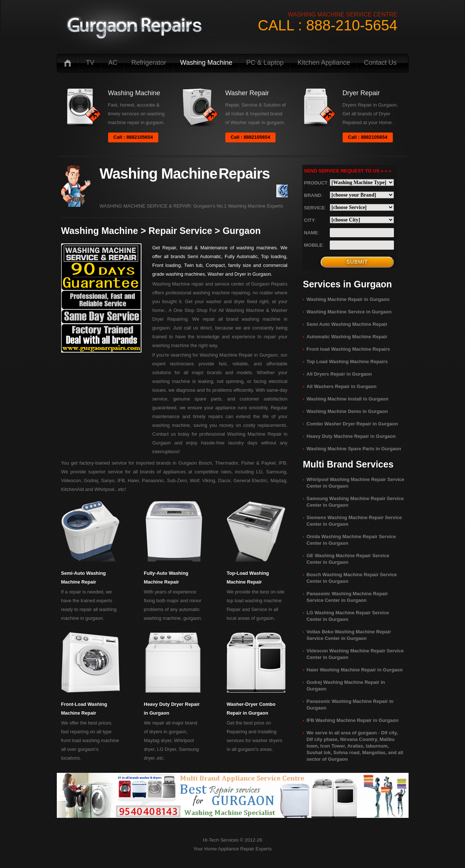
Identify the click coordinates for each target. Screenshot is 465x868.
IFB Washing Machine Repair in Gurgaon (353, 720)
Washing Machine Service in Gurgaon (349, 312)
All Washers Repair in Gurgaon (342, 386)
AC (113, 63)
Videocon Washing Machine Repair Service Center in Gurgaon (355, 654)
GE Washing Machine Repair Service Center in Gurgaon (348, 559)
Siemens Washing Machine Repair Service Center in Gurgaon (354, 521)
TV (90, 63)
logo (134, 28)
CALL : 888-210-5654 (327, 25)
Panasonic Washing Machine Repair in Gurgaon (350, 705)
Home (68, 63)
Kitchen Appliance (324, 63)
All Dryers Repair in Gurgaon (339, 374)
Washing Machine (206, 63)
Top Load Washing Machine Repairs (347, 362)
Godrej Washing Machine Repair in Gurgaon (346, 686)
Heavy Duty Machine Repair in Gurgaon (351, 436)
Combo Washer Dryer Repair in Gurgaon (352, 424)
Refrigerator (149, 63)
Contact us (380, 63)
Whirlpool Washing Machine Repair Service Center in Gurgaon (356, 483)
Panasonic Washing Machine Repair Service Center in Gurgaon (347, 597)
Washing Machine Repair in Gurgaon (348, 299)
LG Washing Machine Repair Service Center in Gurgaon (348, 616)
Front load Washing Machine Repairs (348, 349)
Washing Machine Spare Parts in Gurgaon (354, 449)
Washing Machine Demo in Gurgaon (347, 411)
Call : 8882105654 (133, 137)
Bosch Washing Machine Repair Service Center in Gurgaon (352, 578)
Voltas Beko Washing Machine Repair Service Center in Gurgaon (349, 635)
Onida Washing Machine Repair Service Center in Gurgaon (351, 540)
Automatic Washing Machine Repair (347, 337)
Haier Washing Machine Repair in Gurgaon (355, 670)
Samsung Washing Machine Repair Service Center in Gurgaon (355, 502)
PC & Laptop (265, 63)
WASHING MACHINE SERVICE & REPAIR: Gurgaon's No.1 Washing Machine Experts (191, 206)
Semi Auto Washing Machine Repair (347, 324)
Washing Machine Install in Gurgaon (348, 399)
